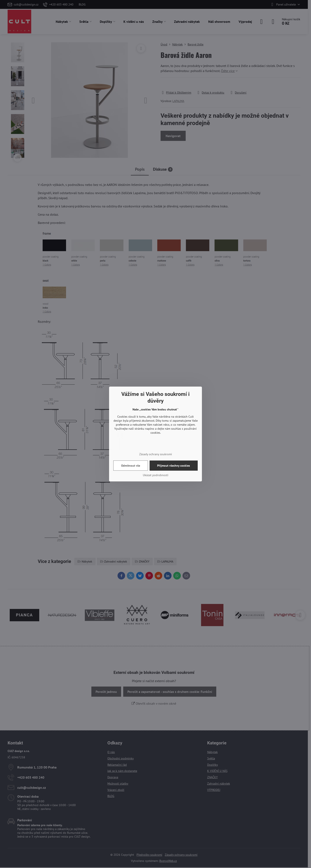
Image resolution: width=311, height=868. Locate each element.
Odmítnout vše (131, 466)
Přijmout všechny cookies (174, 466)
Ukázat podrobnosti (156, 475)
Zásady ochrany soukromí (156, 454)
